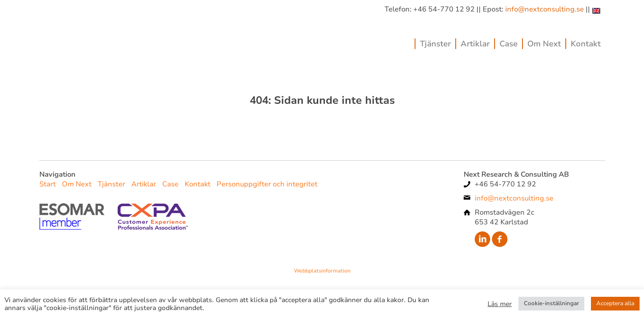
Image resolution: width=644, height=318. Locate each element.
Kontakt (586, 44)
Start (48, 184)
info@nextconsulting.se (545, 9)
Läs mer (500, 304)
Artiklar (475, 44)
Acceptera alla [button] (615, 303)
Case (509, 44)
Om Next (544, 44)
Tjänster (435, 44)
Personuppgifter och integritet (267, 184)
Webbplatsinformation (322, 271)
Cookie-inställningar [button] (551, 303)
